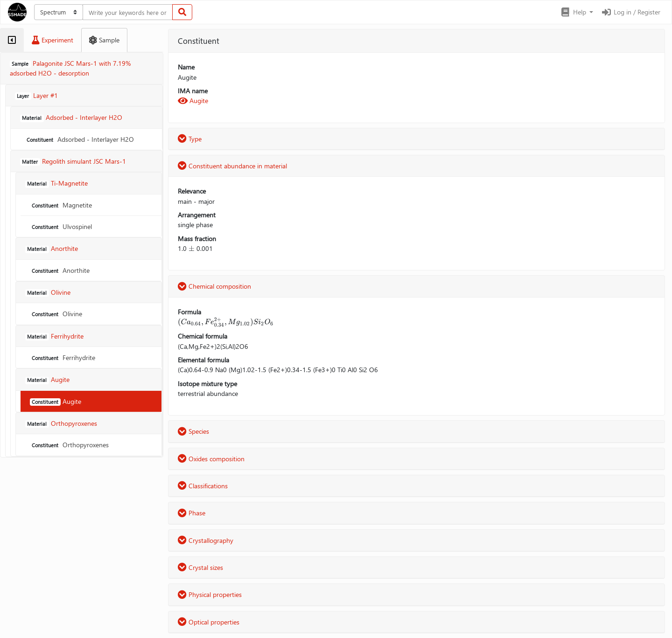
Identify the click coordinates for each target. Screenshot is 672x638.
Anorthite (60, 270)
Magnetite (61, 205)
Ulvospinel (61, 226)
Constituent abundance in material (232, 166)
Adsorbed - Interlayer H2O (79, 139)
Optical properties (209, 622)
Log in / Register (630, 12)
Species (193, 431)
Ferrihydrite (63, 357)
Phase (192, 513)
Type (190, 139)
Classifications (203, 486)
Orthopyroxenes (69, 445)
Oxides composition (211, 459)
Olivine (56, 314)
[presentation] (192, 248)
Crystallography (206, 540)
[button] (577, 12)
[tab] (12, 40)
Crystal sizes (200, 567)
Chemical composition (214, 286)
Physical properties (210, 594)
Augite (56, 401)
